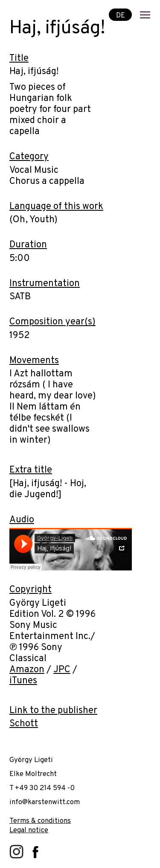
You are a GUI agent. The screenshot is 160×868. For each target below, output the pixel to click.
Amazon (27, 670)
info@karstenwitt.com (45, 802)
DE (121, 15)
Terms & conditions (40, 821)
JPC (62, 670)
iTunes (23, 681)
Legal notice (29, 830)
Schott (24, 724)
